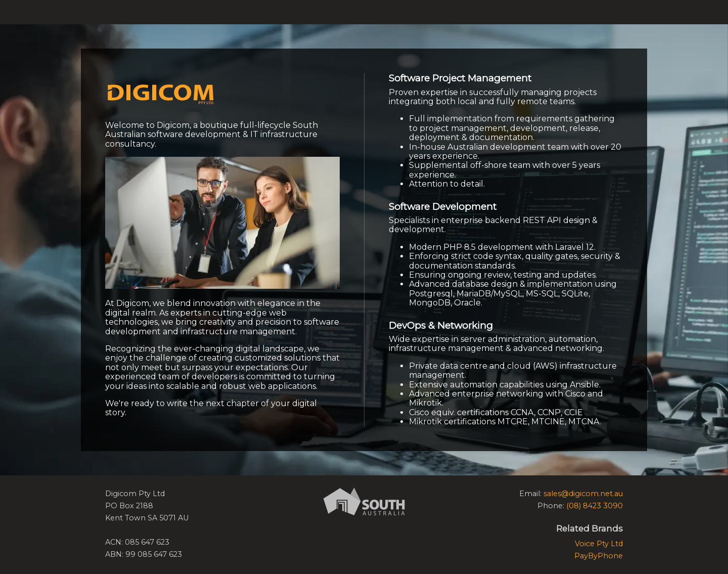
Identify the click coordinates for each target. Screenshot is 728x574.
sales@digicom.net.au (583, 494)
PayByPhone (599, 556)
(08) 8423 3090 (595, 506)
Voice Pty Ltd (599, 544)
